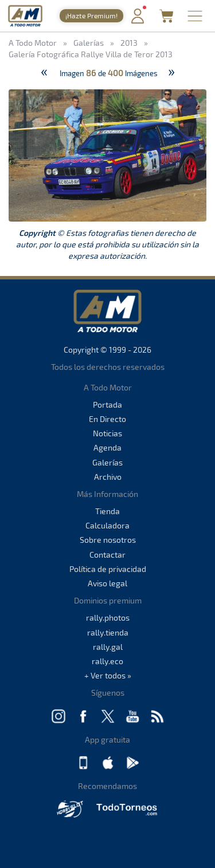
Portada (107, 405)
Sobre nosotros (108, 540)
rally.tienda (108, 632)
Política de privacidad (108, 569)
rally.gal (108, 647)
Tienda (107, 511)
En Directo (107, 419)
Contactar (107, 555)
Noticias (107, 433)
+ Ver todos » (108, 675)
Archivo (108, 477)
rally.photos (108, 618)
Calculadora (107, 525)
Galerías (107, 462)
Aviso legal (107, 583)
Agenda (107, 447)
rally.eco (107, 661)
